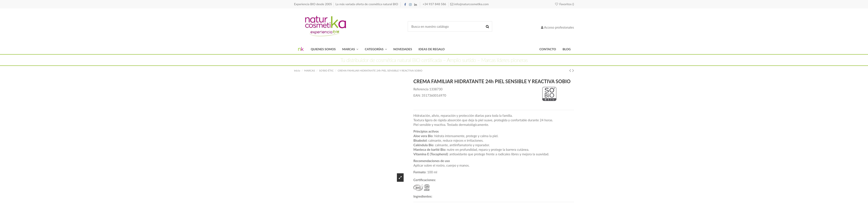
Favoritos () (564, 4)
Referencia (421, 89)
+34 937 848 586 (435, 4)
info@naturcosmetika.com (471, 4)
